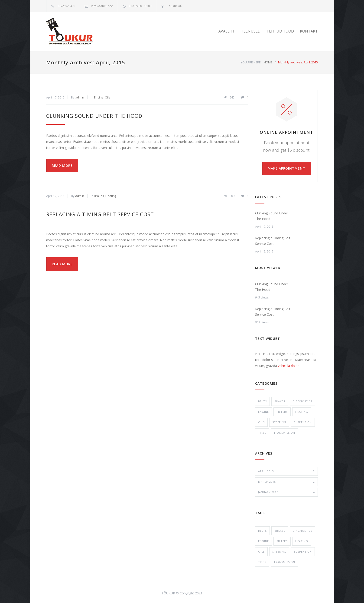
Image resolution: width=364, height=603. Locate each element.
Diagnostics (302, 401)
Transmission (284, 433)
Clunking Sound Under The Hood (94, 116)
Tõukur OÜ (175, 6)
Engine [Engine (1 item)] (263, 541)
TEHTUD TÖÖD (280, 31)
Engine (99, 97)
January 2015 (286, 492)
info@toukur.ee (102, 6)
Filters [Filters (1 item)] (282, 541)
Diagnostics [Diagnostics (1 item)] (302, 531)
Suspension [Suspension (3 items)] (303, 552)
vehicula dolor (288, 366)
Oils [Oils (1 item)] (261, 552)
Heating (111, 196)
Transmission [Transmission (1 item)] (284, 562)
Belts (262, 401)
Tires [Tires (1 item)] (262, 562)
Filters (282, 412)
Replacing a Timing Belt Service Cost (100, 214)
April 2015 (286, 471)
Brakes (99, 196)
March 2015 (286, 482)
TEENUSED (251, 31)
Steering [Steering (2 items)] (279, 552)
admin (80, 97)
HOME (268, 62)
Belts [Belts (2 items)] (262, 531)
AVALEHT (227, 31)
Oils (108, 97)
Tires (262, 433)
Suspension (303, 422)
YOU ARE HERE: (251, 62)
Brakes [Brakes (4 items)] (280, 531)
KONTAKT (309, 31)
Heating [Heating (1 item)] (302, 541)
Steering (279, 422)
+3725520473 (66, 6)
